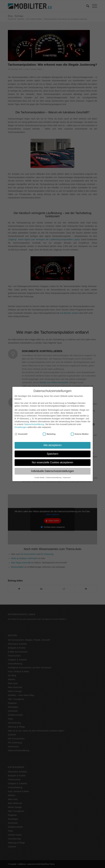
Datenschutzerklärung (34, 422)
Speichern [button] (52, 452)
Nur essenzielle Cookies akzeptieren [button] (52, 460)
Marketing (49, 432)
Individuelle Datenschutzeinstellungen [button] (52, 469)
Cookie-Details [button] (40, 475)
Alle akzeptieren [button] (52, 443)
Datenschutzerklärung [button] (54, 475)
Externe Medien (80, 432)
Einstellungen (21, 425)
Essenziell (21, 432)
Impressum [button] (67, 475)
